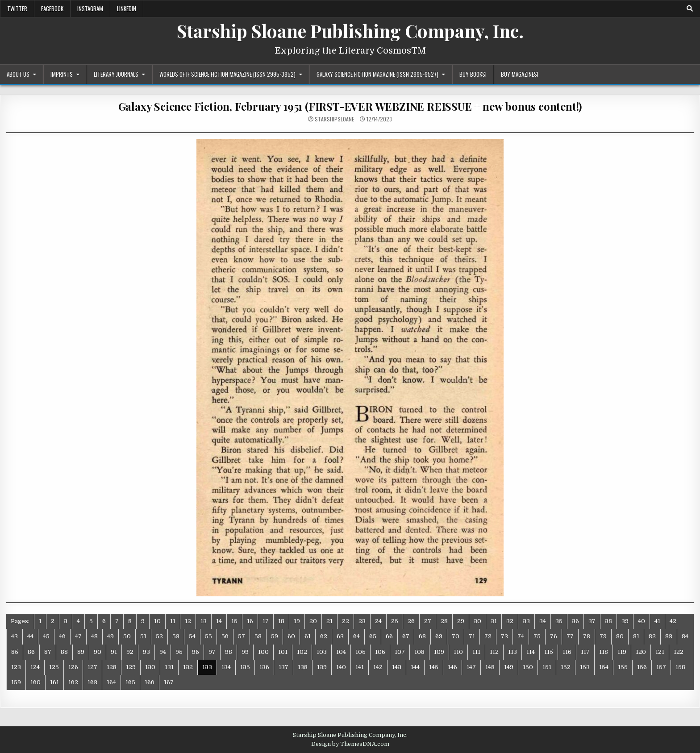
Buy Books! (473, 74)
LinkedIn (127, 8)
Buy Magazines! (520, 74)
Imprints (62, 74)
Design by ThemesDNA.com (350, 744)
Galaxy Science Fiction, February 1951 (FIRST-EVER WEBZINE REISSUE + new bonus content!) (350, 106)
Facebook (52, 8)
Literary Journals (116, 74)
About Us (18, 74)
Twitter (17, 8)
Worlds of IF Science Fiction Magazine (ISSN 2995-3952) (227, 74)
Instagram (90, 8)
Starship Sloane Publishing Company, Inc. (350, 31)
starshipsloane (334, 119)
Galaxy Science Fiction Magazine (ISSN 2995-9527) (377, 74)
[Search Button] (690, 8)
